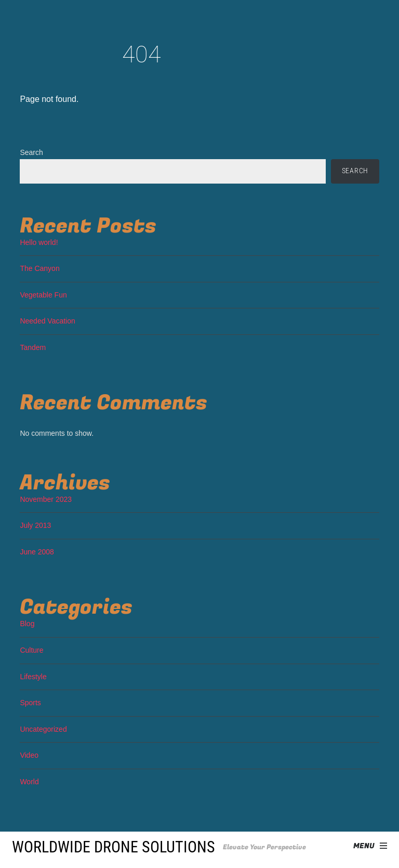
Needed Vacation (47, 321)
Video (29, 755)
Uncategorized (43, 729)
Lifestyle (33, 677)
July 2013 (35, 525)
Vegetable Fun (43, 295)
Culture (31, 650)
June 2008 (37, 552)
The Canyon (39, 268)
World (29, 782)
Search (31, 152)
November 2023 (46, 499)
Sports (30, 703)
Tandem (33, 347)
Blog (27, 624)
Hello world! (39, 242)
